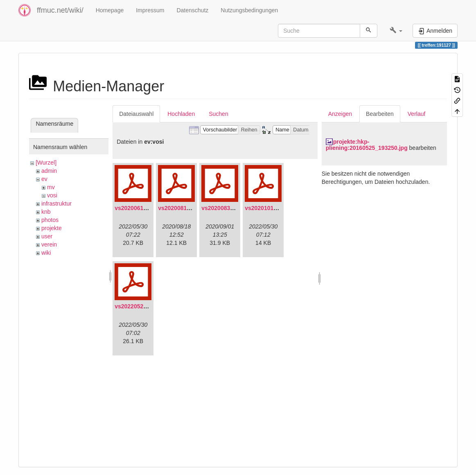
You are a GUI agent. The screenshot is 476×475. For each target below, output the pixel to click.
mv (51, 187)
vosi (52, 195)
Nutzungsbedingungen (249, 10)
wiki (46, 253)
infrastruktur (56, 204)
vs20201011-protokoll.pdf (279, 208)
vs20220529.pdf (136, 306)
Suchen (218, 114)
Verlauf (417, 114)
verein (49, 244)
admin (49, 171)
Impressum (150, 10)
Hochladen (181, 114)
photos (50, 220)
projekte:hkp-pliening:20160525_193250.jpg (367, 145)
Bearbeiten (380, 114)
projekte (52, 228)
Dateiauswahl (136, 114)
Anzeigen (340, 114)
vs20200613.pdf (136, 208)
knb (46, 212)
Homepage (110, 10)
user (47, 236)
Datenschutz (192, 10)
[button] (396, 31)
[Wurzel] (46, 163)
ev (44, 179)
